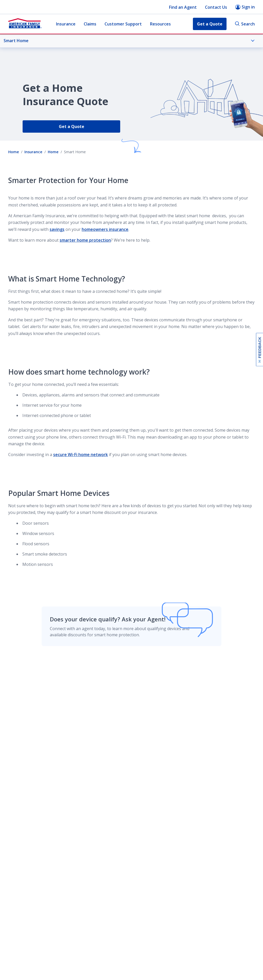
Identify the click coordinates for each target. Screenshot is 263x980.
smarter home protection (85, 240)
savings (57, 229)
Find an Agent (183, 7)
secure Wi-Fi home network (81, 455)
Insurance (66, 24)
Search (245, 24)
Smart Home (129, 41)
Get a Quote (72, 126)
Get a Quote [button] (210, 24)
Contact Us (216, 7)
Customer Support (123, 24)
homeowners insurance (105, 229)
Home (14, 152)
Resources (160, 24)
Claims (90, 24)
